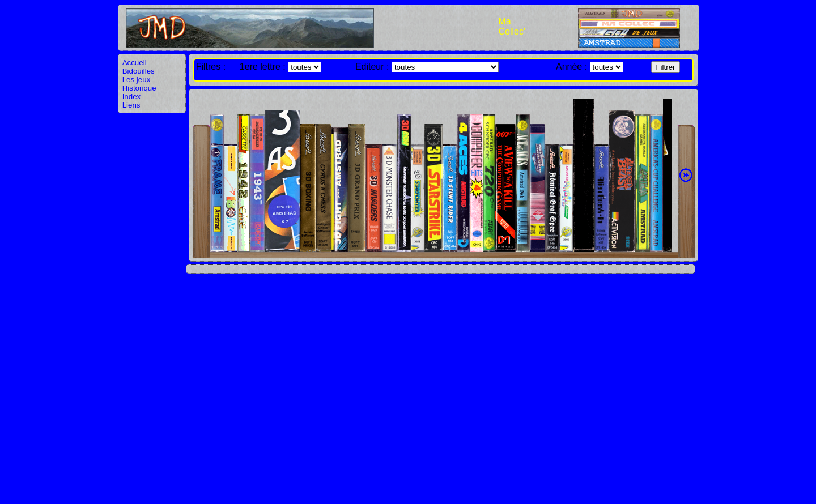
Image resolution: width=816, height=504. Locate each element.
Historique (139, 88)
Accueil (135, 63)
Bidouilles (139, 71)
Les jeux (137, 80)
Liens (131, 105)
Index (132, 97)
